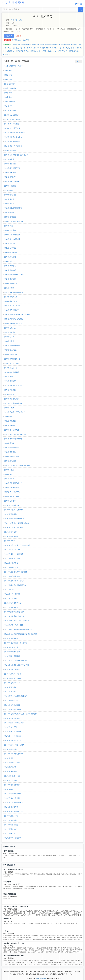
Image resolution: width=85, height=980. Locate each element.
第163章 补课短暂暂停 (12, 785)
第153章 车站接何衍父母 (13, 740)
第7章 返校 (8, 93)
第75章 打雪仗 (9, 394)
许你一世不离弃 (31, 51)
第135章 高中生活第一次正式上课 (16, 661)
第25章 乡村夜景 (10, 173)
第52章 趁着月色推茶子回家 (14, 292)
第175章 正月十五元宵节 (20, 40)
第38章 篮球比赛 (10, 230)
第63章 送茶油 (9, 341)
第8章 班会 (8, 97)
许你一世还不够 (70, 51)
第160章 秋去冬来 (10, 771)
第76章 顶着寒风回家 (12, 399)
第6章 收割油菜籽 (10, 88)
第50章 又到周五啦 (11, 283)
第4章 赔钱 (8, 79)
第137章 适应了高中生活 (13, 669)
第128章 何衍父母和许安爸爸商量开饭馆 (18, 630)
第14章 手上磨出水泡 (12, 124)
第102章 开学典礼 (10, 514)
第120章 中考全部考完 (12, 594)
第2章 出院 (8, 71)
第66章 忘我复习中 (11, 354)
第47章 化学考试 (10, 270)
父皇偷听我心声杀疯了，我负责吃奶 (16, 906)
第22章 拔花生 (9, 159)
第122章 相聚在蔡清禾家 (13, 603)
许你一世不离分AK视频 (40, 44)
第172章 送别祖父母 (11, 825)
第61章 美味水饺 (10, 332)
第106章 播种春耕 (10, 532)
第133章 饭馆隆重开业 (12, 652)
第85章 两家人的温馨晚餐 (13, 439)
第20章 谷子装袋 (10, 150)
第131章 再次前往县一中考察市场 (16, 643)
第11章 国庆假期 (10, 110)
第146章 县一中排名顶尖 (13, 709)
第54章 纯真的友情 (11, 301)
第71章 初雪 (8, 377)
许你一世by (46, 48)
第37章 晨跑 (8, 226)
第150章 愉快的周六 (11, 727)
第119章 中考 (9, 590)
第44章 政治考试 (10, 257)
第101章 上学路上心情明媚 (14, 510)
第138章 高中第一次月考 (13, 674)
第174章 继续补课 (10, 834)
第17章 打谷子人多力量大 (13, 137)
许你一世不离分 (9, 851)
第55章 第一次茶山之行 (12, 306)
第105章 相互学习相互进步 (14, 527)
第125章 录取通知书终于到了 (14, 616)
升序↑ (78, 61)
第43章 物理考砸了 (11, 252)
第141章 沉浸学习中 (11, 687)
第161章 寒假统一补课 (12, 776)
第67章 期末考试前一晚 (12, 359)
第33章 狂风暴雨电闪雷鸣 (13, 208)
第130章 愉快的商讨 (11, 638)
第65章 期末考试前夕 (12, 350)
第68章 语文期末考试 (12, 363)
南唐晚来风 (7, 919)
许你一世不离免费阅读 (45, 51)
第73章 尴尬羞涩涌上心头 (13, 386)
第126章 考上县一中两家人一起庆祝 (17, 621)
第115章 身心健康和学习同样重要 (16, 572)
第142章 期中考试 (10, 692)
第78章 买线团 (9, 408)
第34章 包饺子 (9, 213)
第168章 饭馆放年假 (11, 807)
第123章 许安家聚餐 (11, 607)
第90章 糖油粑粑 (10, 461)
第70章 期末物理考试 (12, 372)
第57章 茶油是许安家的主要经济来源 (17, 315)
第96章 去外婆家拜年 (12, 488)
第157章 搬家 (9, 758)
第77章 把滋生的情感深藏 (13, 403)
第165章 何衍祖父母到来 (13, 794)
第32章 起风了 (9, 204)
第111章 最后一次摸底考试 (14, 554)
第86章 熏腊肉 (9, 443)
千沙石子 (7, 931)
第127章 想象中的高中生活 (14, 625)
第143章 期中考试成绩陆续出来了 (16, 696)
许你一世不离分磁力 (71, 44)
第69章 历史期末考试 (12, 368)
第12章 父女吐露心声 (12, 115)
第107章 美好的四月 (11, 536)
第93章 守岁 (8, 474)
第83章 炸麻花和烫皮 (12, 430)
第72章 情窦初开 (10, 381)
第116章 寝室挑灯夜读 (12, 576)
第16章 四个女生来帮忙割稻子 (15, 133)
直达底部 (19, 36)
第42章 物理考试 (10, 248)
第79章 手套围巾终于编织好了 (15, 412)
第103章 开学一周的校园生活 (14, 519)
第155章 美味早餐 (10, 749)
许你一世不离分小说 (65, 48)
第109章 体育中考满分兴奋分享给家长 (17, 545)
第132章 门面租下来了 (12, 647)
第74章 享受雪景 (10, 390)
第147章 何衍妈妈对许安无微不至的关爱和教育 (21, 714)
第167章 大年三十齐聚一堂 (14, 803)
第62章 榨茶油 (9, 337)
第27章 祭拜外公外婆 (12, 181)
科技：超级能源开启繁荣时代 (14, 869)
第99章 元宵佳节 (10, 501)
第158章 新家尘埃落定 (12, 763)
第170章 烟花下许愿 (11, 816)
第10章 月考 (8, 106)
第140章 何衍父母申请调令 (14, 683)
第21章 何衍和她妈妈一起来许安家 (16, 155)
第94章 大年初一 (10, 479)
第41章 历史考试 (10, 244)
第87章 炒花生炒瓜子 (12, 448)
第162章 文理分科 (10, 780)
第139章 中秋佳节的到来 (13, 678)
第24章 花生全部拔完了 (12, 168)
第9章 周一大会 (10, 102)
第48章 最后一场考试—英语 (14, 275)
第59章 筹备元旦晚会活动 (13, 323)
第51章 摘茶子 (9, 288)
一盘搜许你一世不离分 (56, 44)
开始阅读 (9, 36)
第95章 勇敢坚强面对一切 (13, 483)
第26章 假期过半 (10, 177)
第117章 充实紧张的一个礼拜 (14, 581)
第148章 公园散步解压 (12, 718)
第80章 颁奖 (8, 417)
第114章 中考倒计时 (11, 567)
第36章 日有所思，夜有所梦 (14, 221)
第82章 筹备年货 (10, 425)
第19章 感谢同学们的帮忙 (13, 146)
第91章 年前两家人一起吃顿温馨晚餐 (17, 465)
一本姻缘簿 (7, 882)
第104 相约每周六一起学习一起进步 (17, 523)
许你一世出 (54, 48)
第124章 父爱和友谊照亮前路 (14, 612)
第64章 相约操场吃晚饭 (12, 346)
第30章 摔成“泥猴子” (11, 195)
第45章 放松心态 (10, 261)
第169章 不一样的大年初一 (14, 811)
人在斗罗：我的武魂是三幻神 (14, 943)
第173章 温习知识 (10, 829)
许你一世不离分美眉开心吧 (22, 44)
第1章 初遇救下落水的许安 (14, 66)
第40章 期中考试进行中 (12, 239)
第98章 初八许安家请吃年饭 (14, 496)
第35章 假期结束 (10, 217)
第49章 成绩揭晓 (10, 279)
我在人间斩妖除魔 (10, 894)
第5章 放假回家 (10, 84)
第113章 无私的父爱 (11, 563)
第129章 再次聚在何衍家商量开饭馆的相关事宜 (21, 634)
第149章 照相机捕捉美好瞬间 (14, 723)
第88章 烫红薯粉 (10, 452)
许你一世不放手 (58, 51)
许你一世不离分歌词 (18, 51)
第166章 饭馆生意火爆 (12, 798)
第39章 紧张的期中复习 (12, 235)
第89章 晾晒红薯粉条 (12, 457)
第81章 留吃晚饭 (10, 421)
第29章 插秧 (8, 190)
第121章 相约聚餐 (10, 598)
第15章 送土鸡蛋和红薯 (12, 128)
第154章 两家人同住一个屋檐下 (15, 745)
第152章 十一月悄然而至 (13, 736)
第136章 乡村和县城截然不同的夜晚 (17, 665)
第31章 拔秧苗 (9, 199)
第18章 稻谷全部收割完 (12, 142)
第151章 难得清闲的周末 (13, 732)
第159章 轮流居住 (10, 767)
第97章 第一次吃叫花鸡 (12, 492)
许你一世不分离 (16, 20)
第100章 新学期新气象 (12, 505)
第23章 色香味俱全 (11, 164)
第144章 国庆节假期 (11, 701)
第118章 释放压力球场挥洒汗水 (15, 585)
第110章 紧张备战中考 (12, 550)
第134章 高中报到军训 (12, 656)
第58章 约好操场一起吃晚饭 (14, 319)
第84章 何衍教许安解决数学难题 (15, 434)
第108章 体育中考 (10, 541)
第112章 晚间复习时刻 (12, 559)
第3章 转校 (8, 75)
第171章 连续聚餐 (10, 820)
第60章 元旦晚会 (10, 328)
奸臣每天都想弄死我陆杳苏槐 (14, 956)
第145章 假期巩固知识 (12, 705)
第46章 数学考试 (10, 266)
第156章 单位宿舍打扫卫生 (14, 754)
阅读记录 (79, 4)
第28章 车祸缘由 (10, 186)
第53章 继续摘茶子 (11, 297)
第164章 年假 (9, 789)
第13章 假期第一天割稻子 (13, 119)
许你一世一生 (24, 48)
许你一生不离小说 (35, 48)
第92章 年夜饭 (9, 470)
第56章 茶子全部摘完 (12, 310)
